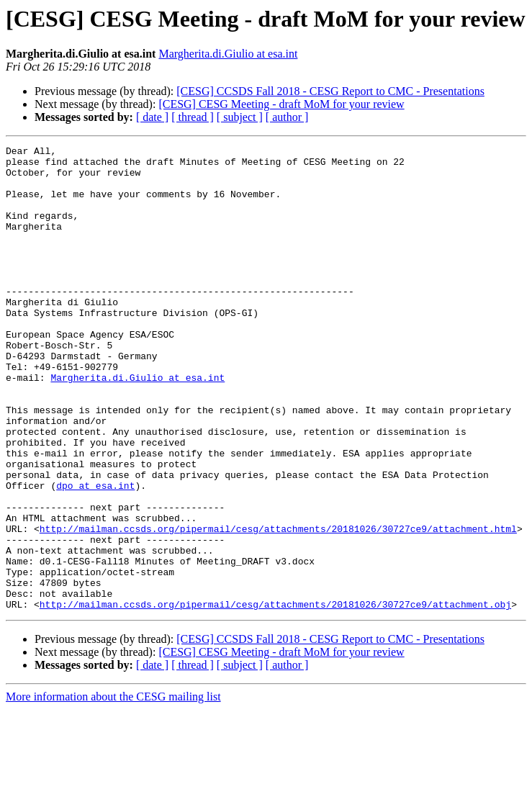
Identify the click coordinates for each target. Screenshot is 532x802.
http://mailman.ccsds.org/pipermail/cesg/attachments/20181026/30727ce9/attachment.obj (275, 697)
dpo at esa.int (95, 554)
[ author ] (287, 117)
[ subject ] (240, 117)
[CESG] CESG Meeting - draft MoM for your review (281, 104)
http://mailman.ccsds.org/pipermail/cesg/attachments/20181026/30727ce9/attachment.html (278, 606)
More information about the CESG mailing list (113, 789)
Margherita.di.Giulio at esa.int (228, 54)
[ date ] (152, 117)
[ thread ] (193, 117)
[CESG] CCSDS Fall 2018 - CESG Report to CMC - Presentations (330, 91)
